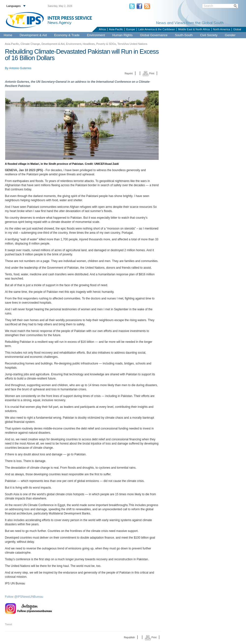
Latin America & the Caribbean (157, 29)
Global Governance (154, 35)
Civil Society (209, 35)
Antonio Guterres (20, 68)
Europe (131, 29)
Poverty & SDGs (106, 44)
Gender (230, 35)
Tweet (8, 624)
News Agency (60, 22)
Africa (102, 29)
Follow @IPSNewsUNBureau (24, 597)
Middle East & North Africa (194, 29)
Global (237, 29)
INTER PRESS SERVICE (70, 18)
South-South (184, 35)
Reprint (129, 74)
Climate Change (30, 44)
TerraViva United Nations (132, 44)
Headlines (89, 44)
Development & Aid (33, 35)
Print (148, 74)
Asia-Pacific (116, 29)
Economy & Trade (67, 35)
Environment (96, 35)
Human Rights (123, 35)
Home (8, 35)
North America (222, 29)
